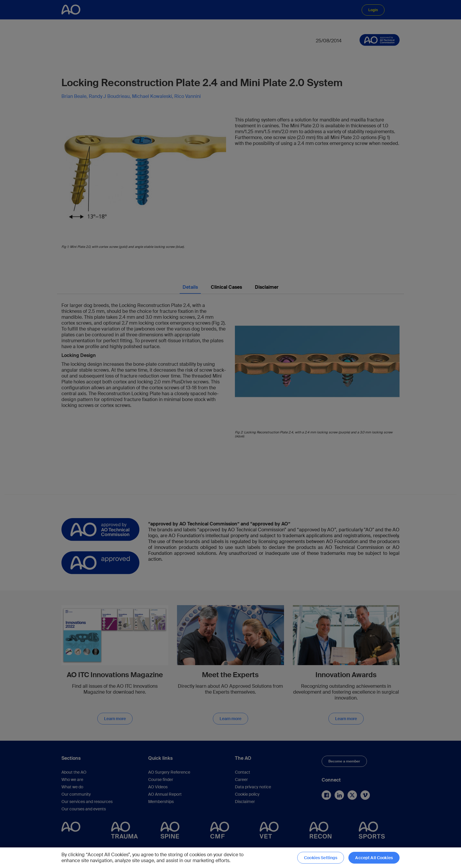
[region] (230, 858)
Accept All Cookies (374, 858)
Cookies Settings (321, 858)
